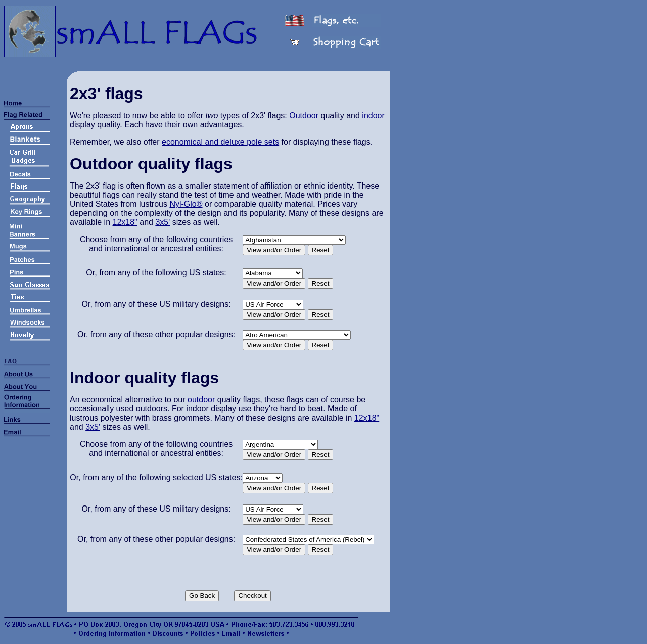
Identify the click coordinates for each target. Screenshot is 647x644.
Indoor (95, 378)
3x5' (163, 222)
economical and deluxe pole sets (220, 142)
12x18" (125, 222)
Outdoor (304, 116)
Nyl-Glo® (186, 204)
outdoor (201, 400)
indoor (373, 116)
